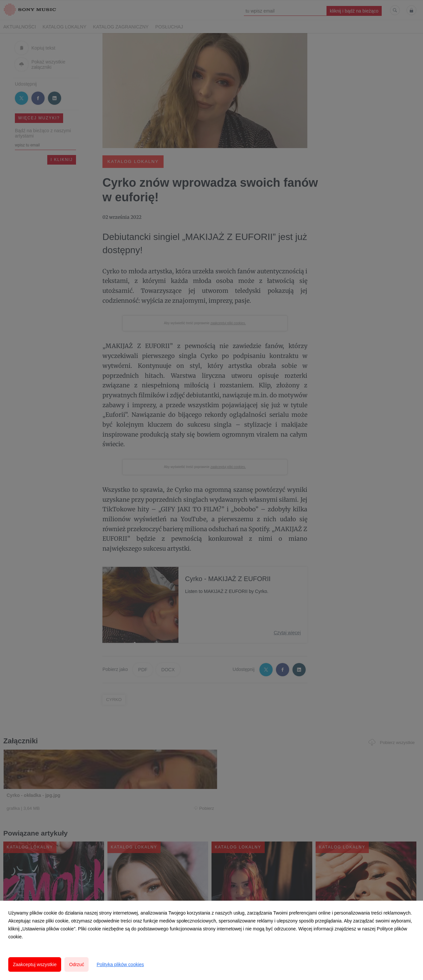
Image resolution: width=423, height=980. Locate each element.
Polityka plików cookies (120, 964)
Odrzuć (77, 964)
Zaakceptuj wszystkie (35, 964)
